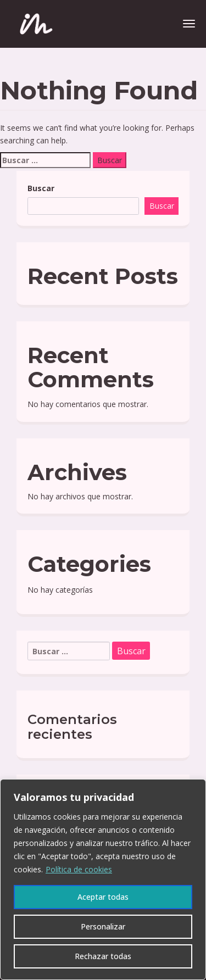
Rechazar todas (103, 956)
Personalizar (103, 926)
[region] (103, 879)
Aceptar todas (103, 897)
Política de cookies (79, 869)
